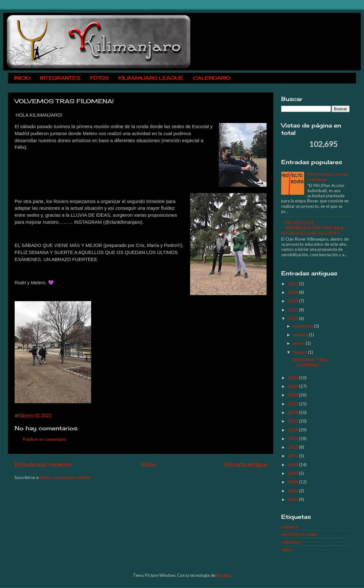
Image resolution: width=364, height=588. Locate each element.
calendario (291, 542)
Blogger (223, 575)
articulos (289, 527)
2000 (293, 499)
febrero (300, 352)
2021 (293, 318)
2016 (293, 412)
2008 (293, 482)
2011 (293, 456)
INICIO (22, 78)
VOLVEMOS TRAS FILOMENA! (310, 362)
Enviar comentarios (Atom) (65, 477)
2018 (293, 395)
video (286, 550)
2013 (293, 439)
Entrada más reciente (43, 464)
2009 (293, 473)
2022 (293, 310)
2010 (293, 465)
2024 (293, 292)
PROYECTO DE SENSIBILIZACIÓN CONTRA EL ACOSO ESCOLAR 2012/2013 (313, 228)
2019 (293, 386)
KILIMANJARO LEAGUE (151, 78)
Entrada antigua (246, 464)
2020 (293, 378)
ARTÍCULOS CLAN (299, 534)
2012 (293, 447)
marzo (299, 343)
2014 (293, 430)
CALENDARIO (212, 78)
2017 (293, 404)
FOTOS (99, 78)
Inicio (148, 464)
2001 (293, 491)
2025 (293, 284)
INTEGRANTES (60, 78)
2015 (293, 421)
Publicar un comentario (44, 439)
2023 (293, 301)
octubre (301, 335)
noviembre (303, 326)
